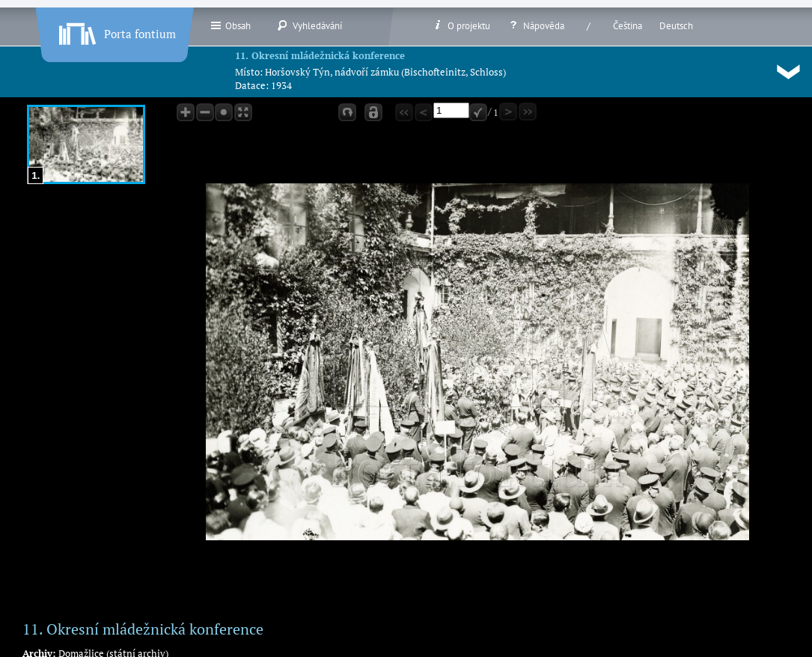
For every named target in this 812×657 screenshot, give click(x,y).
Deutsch (676, 26)
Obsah (230, 25)
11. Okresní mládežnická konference (320, 55)
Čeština (628, 26)
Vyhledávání (309, 25)
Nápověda (536, 25)
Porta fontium (116, 31)
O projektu (461, 25)
